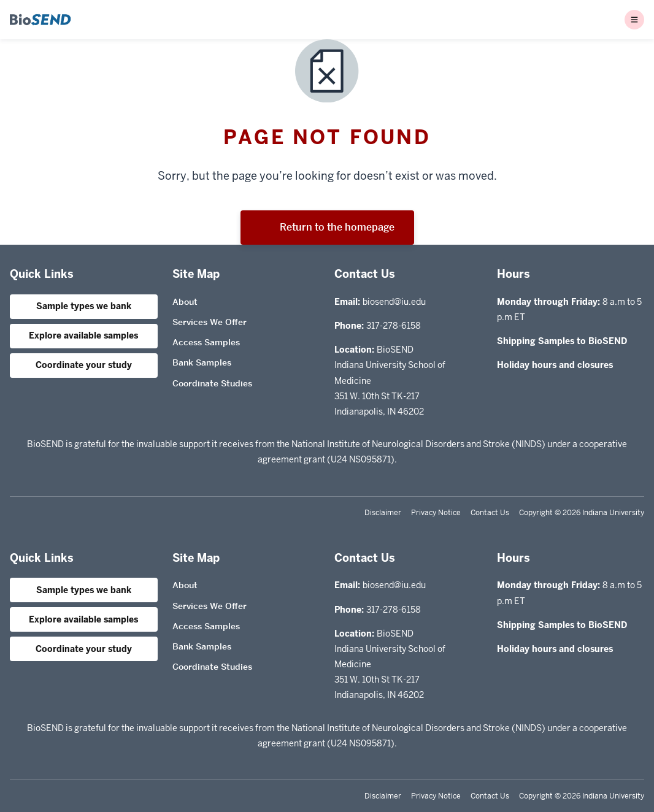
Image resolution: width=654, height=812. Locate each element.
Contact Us (490, 513)
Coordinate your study (84, 365)
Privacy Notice (436, 513)
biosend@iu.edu (394, 302)
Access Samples (206, 342)
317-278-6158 (394, 326)
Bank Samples (202, 362)
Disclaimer (383, 513)
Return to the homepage (327, 227)
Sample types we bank (84, 306)
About (185, 302)
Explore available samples (83, 335)
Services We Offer (210, 322)
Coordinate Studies (212, 383)
